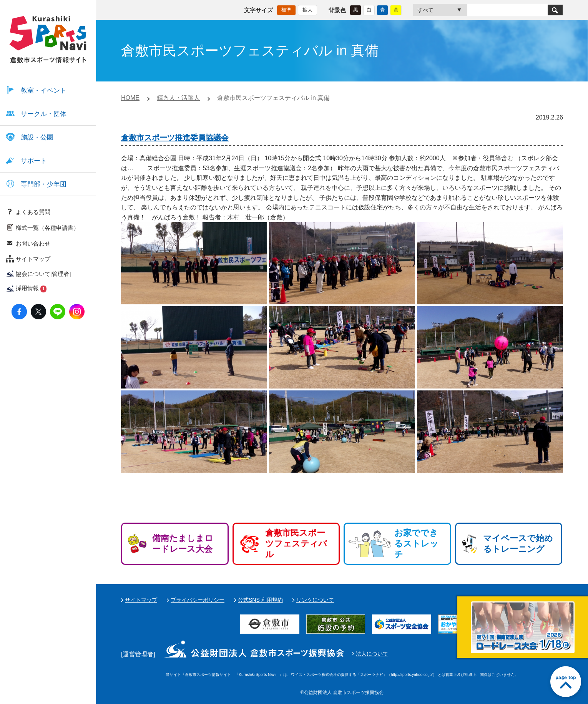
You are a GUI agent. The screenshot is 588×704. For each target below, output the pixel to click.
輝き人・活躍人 (178, 98)
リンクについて (315, 600)
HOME (130, 98)
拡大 (307, 10)
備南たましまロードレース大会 (183, 544)
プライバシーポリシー (198, 600)
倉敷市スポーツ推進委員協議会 (175, 138)
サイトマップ (141, 600)
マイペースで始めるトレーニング (518, 544)
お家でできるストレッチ (416, 544)
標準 (286, 10)
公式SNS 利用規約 (260, 600)
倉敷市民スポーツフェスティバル (296, 544)
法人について (372, 654)
